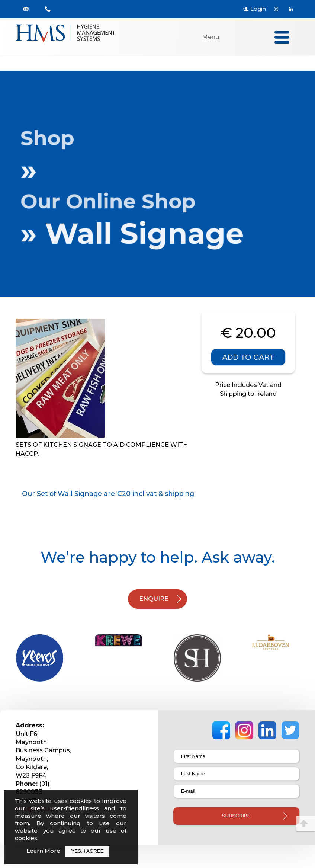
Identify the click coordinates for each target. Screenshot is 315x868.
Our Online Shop (111, 201)
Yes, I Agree (87, 851)
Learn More (43, 851)
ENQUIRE (154, 599)
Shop (52, 138)
